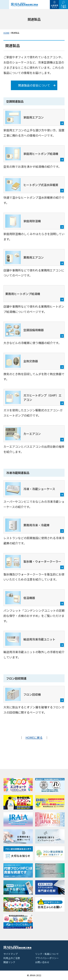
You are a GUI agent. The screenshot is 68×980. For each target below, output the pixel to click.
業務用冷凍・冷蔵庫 (27, 525)
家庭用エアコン (24, 117)
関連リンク (9, 962)
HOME (6, 33)
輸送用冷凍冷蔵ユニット (30, 639)
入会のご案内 (63, 6)
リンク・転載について (47, 954)
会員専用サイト (54, 6)
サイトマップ (11, 954)
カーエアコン (23, 434)
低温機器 (20, 598)
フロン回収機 (23, 694)
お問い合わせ (42, 962)
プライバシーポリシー (47, 958)
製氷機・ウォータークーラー (33, 561)
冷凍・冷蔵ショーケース (30, 489)
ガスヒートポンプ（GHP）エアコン (33, 397)
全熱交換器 (22, 361)
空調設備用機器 (24, 330)
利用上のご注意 (12, 958)
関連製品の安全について (34, 85)
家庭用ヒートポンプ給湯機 (32, 154)
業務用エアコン (24, 257)
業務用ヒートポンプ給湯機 (23, 294)
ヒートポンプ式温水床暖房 (32, 185)
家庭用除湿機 (23, 221)
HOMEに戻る (34, 737)
